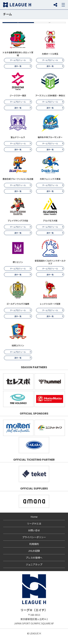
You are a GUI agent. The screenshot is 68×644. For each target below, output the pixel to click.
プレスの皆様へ (34, 564)
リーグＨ (17, 5)
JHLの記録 (34, 557)
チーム (7, 14)
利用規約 (34, 550)
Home (34, 523)
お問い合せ (34, 537)
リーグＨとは (34, 530)
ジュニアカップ (34, 571)
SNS (55, 5)
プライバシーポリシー (34, 543)
